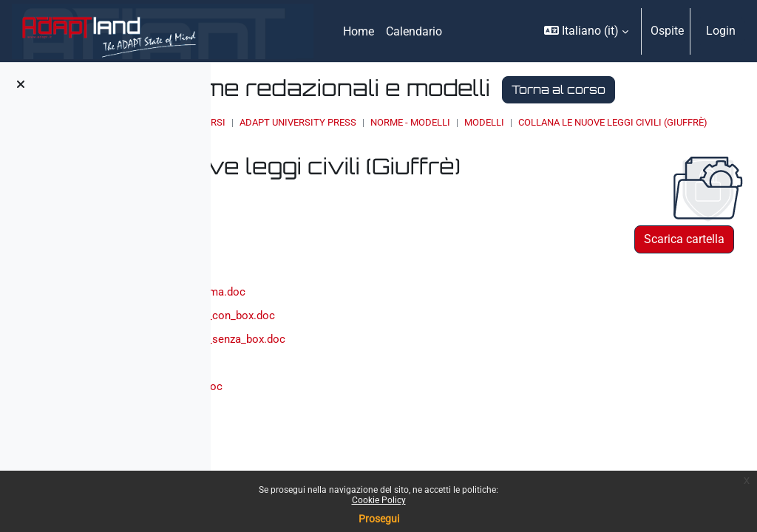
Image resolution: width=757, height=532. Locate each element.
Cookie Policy (379, 500)
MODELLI (648, 149)
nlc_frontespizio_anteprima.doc (368, 336)
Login (721, 31)
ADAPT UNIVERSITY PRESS (461, 149)
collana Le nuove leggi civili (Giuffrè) (430, 163)
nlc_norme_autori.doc (342, 460)
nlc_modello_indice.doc (347, 410)
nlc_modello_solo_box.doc (354, 435)
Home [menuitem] (359, 31)
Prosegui (379, 519)
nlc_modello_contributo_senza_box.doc (388, 385)
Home (334, 149)
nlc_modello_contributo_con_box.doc (382, 360)
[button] (586, 31)
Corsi (375, 149)
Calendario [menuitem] (414, 31)
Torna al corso (383, 115)
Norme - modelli (574, 149)
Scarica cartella (684, 280)
